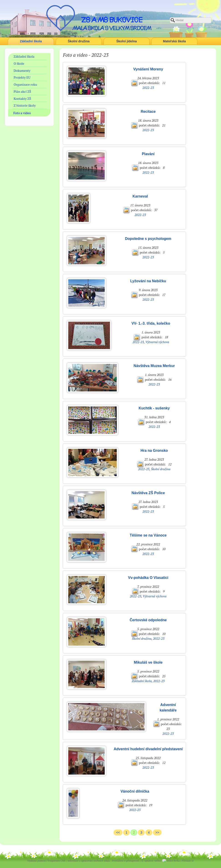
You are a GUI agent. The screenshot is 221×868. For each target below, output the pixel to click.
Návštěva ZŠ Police (148, 493)
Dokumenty (22, 71)
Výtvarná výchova (157, 342)
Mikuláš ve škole (148, 662)
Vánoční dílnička (135, 791)
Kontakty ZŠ (22, 99)
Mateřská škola (174, 41)
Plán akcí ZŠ (22, 91)
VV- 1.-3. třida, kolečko (151, 323)
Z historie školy (25, 105)
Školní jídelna (127, 41)
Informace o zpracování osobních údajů (89, 861)
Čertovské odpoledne (148, 620)
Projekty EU (22, 77)
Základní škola (31, 41)
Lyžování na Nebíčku (148, 281)
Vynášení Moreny (148, 69)
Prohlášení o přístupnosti (126, 861)
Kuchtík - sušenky (154, 408)
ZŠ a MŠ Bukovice (112, 20)
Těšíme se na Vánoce (148, 535)
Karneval (140, 196)
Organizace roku (25, 84)
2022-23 (148, 88)
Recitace (148, 112)
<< (118, 832)
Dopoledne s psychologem (148, 239)
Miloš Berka (173, 861)
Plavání (148, 154)
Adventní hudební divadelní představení (148, 749)
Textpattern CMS (56, 861)
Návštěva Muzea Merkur (154, 366)
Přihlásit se (188, 861)
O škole (19, 63)
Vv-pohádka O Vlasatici (148, 578)
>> (157, 832)
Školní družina (79, 41)
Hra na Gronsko (154, 451)
